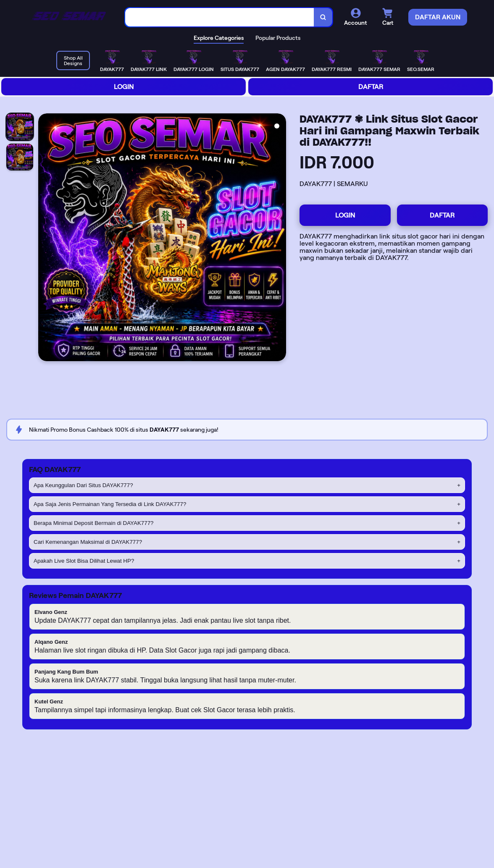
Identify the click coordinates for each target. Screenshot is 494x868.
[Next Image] (279, 239)
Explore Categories (219, 38)
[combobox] (220, 17)
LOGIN (124, 87)
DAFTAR (371, 87)
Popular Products (278, 38)
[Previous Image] (45, 239)
